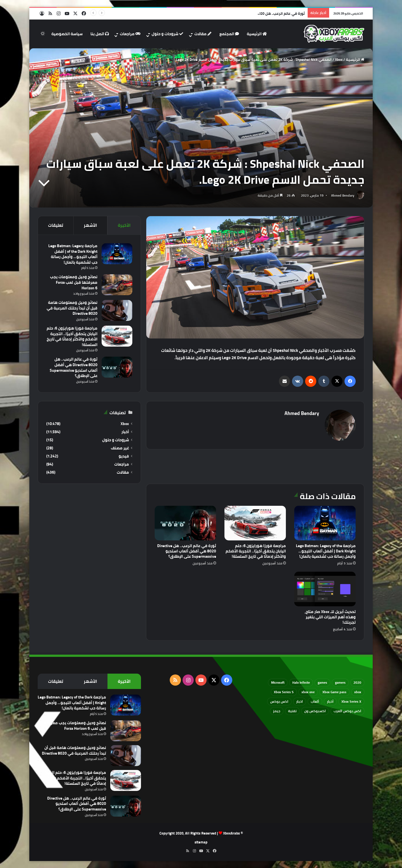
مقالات (203, 34)
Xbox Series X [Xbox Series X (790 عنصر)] (351, 701)
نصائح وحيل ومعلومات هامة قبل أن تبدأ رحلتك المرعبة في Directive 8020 (72, 308)
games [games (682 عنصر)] (322, 682)
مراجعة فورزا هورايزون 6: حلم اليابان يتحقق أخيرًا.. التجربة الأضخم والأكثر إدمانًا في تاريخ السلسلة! (256, 551)
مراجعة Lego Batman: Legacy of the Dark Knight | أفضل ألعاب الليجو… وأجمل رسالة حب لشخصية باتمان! (326, 551)
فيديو (124, 456)
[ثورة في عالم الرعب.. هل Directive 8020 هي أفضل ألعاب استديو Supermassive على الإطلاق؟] (185, 523)
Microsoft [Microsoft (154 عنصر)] (278, 682)
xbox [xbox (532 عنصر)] (358, 692)
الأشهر (90, 225)
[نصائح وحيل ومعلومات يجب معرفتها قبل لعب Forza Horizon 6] (117, 285)
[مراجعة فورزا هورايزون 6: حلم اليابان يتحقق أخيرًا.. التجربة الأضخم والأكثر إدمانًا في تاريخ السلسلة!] (255, 523)
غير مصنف (120, 448)
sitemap (201, 842)
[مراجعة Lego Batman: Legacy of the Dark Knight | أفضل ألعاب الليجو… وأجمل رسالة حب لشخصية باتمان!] (325, 523)
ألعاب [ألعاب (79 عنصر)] (315, 701)
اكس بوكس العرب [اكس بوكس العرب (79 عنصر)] (347, 711)
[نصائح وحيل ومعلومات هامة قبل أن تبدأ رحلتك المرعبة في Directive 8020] (117, 310)
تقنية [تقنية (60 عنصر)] (292, 711)
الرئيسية (257, 34)
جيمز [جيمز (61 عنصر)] (277, 711)
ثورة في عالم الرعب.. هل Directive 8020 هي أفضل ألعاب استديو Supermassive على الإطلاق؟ (187, 551)
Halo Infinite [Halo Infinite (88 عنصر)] (301, 682)
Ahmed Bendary (343, 195)
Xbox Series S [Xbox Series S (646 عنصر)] (284, 692)
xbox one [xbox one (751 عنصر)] (308, 692)
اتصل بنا (100, 34)
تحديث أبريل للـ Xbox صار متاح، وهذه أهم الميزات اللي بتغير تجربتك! (330, 617)
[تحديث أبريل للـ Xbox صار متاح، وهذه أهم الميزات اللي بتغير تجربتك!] (325, 589)
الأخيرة (124, 225)
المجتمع (229, 34)
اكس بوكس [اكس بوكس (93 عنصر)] (279, 701)
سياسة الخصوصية (67, 34)
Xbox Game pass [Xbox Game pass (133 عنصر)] (334, 692)
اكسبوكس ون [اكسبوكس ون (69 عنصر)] (315, 711)
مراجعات (130, 34)
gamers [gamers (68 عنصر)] (340, 682)
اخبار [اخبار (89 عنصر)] (300, 701)
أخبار (125, 432)
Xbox (339, 59)
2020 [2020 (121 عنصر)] (357, 682)
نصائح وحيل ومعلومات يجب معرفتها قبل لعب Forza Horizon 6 (74, 282)
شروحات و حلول (167, 34)
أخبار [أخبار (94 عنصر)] (330, 701)
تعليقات (56, 225)
